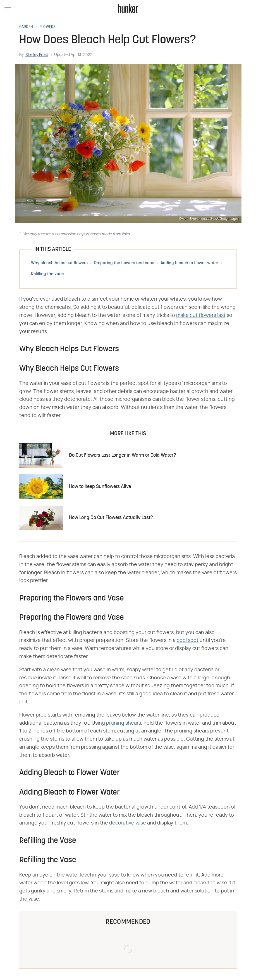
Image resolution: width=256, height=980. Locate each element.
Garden (26, 27)
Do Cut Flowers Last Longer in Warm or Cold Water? (122, 455)
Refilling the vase (47, 274)
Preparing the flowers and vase (124, 263)
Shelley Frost (37, 55)
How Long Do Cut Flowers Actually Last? (111, 518)
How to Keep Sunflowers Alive (100, 487)
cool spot (188, 640)
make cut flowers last (201, 315)
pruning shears (124, 723)
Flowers (48, 27)
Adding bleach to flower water (189, 263)
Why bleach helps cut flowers (59, 263)
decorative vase (128, 823)
